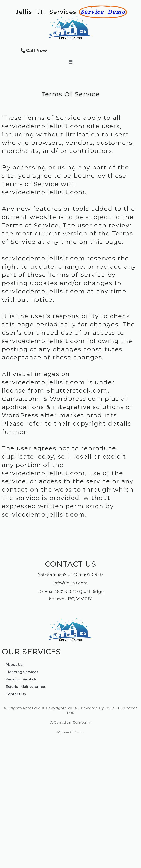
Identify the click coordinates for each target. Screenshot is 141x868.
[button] (70, 62)
